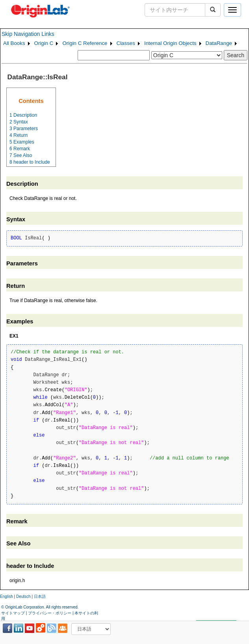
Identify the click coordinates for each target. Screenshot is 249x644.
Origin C (44, 43)
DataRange (219, 43)
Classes (126, 43)
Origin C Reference (85, 43)
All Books (14, 43)
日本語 (40, 596)
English (7, 596)
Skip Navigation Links (28, 34)
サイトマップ (13, 613)
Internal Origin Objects (170, 43)
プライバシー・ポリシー (50, 613)
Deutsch (23, 596)
